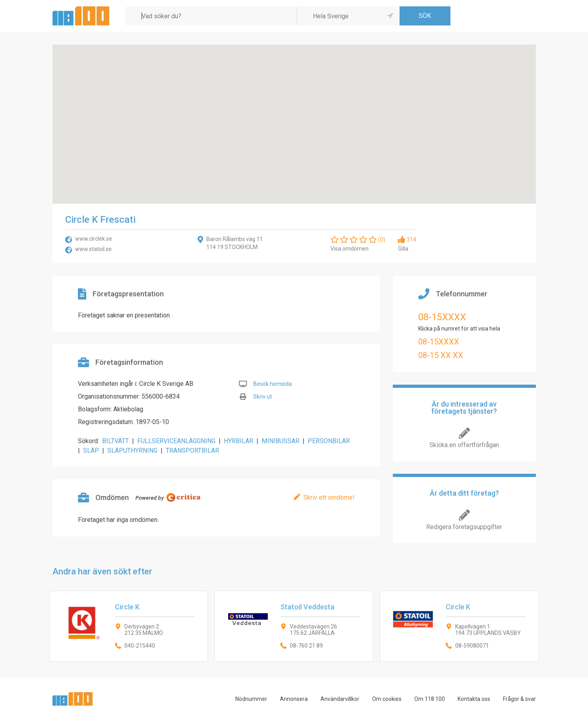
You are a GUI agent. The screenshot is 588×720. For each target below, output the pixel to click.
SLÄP (91, 450)
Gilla (403, 249)
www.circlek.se (94, 239)
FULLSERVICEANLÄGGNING (176, 441)
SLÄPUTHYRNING (132, 450)
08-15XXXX (442, 317)
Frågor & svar (519, 699)
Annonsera (294, 699)
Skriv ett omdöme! (329, 497)
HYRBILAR (239, 441)
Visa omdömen (349, 249)
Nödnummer (251, 699)
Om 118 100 (430, 699)
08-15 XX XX (441, 355)
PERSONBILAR (329, 441)
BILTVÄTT (115, 441)
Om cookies (387, 699)
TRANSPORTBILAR (192, 450)
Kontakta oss (474, 699)
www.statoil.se (93, 249)
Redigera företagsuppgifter (464, 527)
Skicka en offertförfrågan (464, 445)
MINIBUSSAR (280, 441)
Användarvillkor (340, 699)
